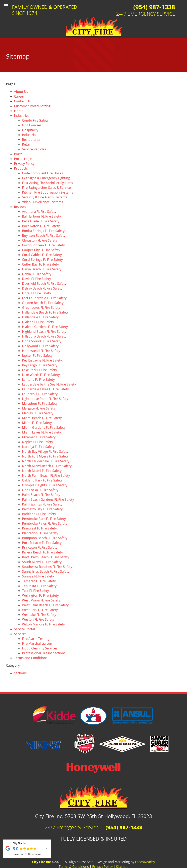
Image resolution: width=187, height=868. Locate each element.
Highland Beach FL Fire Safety (44, 332)
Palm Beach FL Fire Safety (41, 495)
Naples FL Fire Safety (37, 442)
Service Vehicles (34, 149)
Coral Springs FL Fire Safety (42, 260)
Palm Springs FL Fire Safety (42, 504)
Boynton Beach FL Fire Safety (44, 236)
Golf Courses (32, 125)
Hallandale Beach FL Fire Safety (45, 312)
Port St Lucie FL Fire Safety (42, 543)
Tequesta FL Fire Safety (39, 586)
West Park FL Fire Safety (40, 610)
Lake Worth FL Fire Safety (41, 375)
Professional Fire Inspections (44, 653)
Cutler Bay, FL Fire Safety (40, 264)
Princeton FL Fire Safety (40, 547)
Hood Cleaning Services (40, 648)
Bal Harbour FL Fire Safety (41, 216)
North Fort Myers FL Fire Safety (45, 456)
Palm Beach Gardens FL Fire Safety (48, 499)
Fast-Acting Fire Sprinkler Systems (48, 183)
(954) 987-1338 (154, 7)
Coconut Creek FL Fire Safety (43, 245)
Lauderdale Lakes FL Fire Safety (45, 389)
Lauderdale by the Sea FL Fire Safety (49, 384)
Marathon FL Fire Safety (40, 404)
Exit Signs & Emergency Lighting (46, 178)
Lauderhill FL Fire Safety (40, 394)
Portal (19, 154)
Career (19, 96)
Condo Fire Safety (35, 120)
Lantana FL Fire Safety (38, 380)
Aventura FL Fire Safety (39, 212)
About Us (21, 92)
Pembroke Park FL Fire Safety (44, 519)
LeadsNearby (145, 862)
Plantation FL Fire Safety (40, 533)
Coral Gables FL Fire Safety (42, 255)
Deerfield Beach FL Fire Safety (44, 284)
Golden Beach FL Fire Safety (43, 303)
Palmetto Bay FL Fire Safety (42, 509)
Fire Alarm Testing (36, 639)
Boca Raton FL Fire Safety (41, 226)
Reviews (20, 207)
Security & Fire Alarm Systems (45, 197)
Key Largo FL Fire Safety (40, 365)
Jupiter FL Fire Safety (37, 356)
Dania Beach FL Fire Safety (42, 269)
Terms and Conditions (31, 658)
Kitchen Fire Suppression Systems (48, 192)
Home (19, 111)
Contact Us (22, 101)
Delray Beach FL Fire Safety (42, 288)
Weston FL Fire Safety (38, 619)
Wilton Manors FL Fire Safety (43, 624)
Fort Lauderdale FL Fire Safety (44, 298)
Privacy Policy (24, 164)
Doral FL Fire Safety (36, 293)
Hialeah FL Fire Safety (38, 322)
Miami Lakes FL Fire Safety (41, 432)
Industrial (29, 135)
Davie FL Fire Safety (36, 279)
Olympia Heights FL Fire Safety (45, 485)
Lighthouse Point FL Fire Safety (45, 399)
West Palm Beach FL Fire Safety (45, 605)
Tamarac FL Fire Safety (39, 581)
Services (20, 634)
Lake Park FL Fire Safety (39, 370)
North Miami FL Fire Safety (42, 471)
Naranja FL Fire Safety (38, 447)
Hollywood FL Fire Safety (40, 346)
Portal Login (23, 159)
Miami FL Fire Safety (37, 423)
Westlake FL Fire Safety (39, 615)
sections (20, 673)
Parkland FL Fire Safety (39, 514)
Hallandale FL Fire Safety (40, 317)
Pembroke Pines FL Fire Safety (45, 523)
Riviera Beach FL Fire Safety (42, 552)
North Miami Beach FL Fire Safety (47, 466)
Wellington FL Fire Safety (40, 595)
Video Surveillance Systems (43, 202)
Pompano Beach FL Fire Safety (45, 538)
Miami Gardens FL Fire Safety (44, 428)
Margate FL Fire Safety (39, 408)
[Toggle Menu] (6, 6)
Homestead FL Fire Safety (41, 351)
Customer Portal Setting (32, 106)
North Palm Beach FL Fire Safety (46, 475)
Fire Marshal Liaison (37, 643)
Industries (22, 116)
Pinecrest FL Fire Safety (39, 528)
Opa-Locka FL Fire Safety (40, 490)
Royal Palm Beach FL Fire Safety (46, 557)
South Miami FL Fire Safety (42, 562)
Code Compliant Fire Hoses (42, 173)
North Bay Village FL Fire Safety (45, 451)
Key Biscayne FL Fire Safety (42, 360)
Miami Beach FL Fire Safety (42, 418)
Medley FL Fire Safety (38, 413)
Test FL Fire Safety (35, 591)
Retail (26, 144)
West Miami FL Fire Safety (41, 600)
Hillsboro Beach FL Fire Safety (44, 336)
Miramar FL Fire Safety (39, 437)
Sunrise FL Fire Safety (38, 576)
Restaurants (31, 140)
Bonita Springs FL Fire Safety (43, 231)
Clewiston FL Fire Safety (40, 240)
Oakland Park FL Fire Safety (42, 480)
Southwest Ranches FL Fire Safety (47, 567)
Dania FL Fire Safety (37, 274)
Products (21, 168)
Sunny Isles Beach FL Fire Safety (46, 571)
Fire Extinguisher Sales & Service (46, 188)
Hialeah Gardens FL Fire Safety (45, 327)
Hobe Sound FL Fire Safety (42, 341)
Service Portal (24, 629)
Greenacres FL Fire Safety (41, 308)
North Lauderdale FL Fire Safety (46, 461)
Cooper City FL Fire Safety (41, 250)
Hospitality (30, 130)
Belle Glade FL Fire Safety (41, 221)
